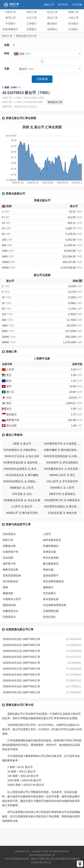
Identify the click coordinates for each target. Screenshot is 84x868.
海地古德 (48, 570)
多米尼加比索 (51, 599)
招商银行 (52, 29)
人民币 (47, 534)
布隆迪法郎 (9, 546)
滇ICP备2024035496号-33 (42, 855)
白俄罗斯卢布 (11, 552)
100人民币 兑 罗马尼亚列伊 (62, 481)
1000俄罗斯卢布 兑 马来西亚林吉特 (63, 444)
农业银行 (73, 23)
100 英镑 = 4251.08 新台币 (23, 776)
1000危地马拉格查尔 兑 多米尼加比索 (23, 469)
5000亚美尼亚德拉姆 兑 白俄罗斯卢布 (63, 456)
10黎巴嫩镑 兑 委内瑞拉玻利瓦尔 (63, 450)
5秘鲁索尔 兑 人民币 (22, 488)
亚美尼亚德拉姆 (12, 575)
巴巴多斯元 (49, 593)
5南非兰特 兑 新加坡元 (62, 494)
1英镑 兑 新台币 (22, 444)
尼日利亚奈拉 (11, 581)
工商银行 (32, 23)
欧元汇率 (52, 12)
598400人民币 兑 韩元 (62, 475)
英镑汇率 (73, 12)
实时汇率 (11, 12)
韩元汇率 (52, 18)
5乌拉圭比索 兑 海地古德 (62, 513)
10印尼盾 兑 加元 (22, 494)
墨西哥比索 (9, 605)
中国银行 (11, 23)
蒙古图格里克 (51, 564)
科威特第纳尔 (51, 546)
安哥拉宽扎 (49, 617)
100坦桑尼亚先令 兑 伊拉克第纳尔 (63, 469)
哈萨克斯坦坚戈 (52, 540)
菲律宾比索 (49, 552)
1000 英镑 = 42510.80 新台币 (24, 780)
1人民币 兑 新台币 (22, 506)
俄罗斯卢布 (9, 564)
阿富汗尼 (8, 540)
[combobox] (46, 54)
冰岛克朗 (8, 558)
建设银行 (52, 23)
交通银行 (32, 29)
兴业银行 (73, 29)
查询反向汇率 (55, 102)
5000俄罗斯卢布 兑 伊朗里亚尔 (62, 500)
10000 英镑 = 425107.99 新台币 (26, 785)
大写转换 (77, 5)
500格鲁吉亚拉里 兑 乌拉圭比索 (22, 500)
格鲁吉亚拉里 (11, 570)
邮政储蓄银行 (11, 29)
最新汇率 (49, 5)
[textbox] (46, 54)
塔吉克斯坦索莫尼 (53, 581)
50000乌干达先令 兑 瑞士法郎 (22, 456)
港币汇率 (11, 18)
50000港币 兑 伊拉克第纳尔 (62, 462)
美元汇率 (32, 12)
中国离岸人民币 (12, 599)
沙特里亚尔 (9, 534)
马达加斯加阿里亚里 (55, 605)
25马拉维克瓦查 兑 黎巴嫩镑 (22, 475)
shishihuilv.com (22, 851)
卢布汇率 (73, 18)
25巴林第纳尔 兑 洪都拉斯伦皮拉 (22, 450)
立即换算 (42, 79)
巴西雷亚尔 (9, 617)
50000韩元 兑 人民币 (62, 488)
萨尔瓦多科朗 (51, 558)
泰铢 (5, 587)
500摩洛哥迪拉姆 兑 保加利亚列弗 (23, 462)
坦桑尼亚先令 (11, 611)
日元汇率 (32, 18)
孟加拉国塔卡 (51, 575)
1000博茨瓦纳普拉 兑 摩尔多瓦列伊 (63, 506)
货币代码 (63, 5)
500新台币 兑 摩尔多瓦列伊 (22, 513)
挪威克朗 (8, 593)
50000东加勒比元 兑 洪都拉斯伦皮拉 (23, 481)
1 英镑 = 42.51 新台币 (20, 767)
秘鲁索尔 (48, 587)
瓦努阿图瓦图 (51, 611)
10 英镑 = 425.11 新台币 (21, 771)
